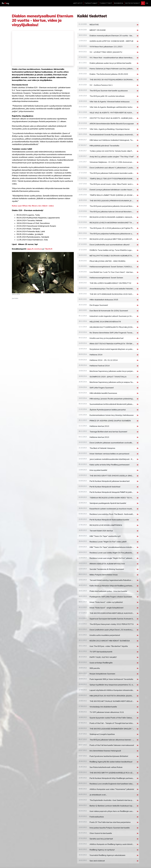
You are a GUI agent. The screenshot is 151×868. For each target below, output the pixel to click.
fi (143, 3)
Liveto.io (38, 249)
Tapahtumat (91, 3)
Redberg (119, 3)
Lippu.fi (30, 249)
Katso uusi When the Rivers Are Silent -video (33, 206)
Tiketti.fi (48, 249)
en (147, 3)
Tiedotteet (106, 3)
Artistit (78, 3)
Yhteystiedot (133, 3)
